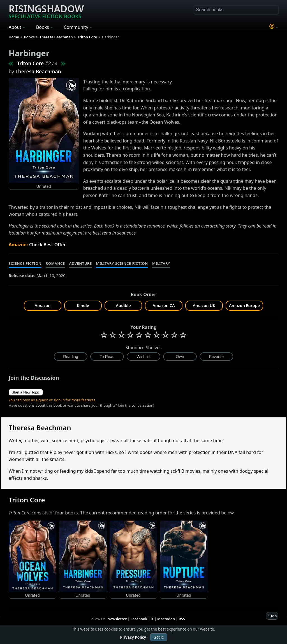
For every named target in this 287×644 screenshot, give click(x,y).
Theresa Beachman (38, 71)
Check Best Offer (48, 245)
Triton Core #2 (34, 63)
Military (161, 263)
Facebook (139, 619)
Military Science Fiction (122, 263)
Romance (55, 263)
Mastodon (166, 619)
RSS (182, 619)
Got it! (158, 637)
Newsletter (117, 619)
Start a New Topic (26, 392)
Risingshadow (46, 11)
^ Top (272, 616)
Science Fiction (25, 263)
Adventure (81, 263)
